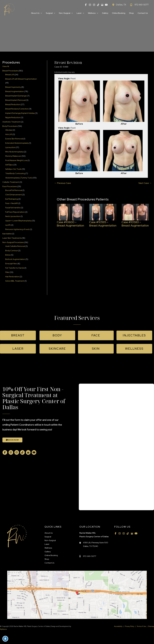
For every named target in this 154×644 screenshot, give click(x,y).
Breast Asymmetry (13, 87)
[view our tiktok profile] (98, 5)
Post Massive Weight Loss (16, 160)
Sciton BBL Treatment (15, 281)
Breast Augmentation (15, 91)
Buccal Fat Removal (14, 190)
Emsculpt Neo (11, 264)
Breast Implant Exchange (16, 96)
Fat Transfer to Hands (15, 268)
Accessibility (118, 626)
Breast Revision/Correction (17, 109)
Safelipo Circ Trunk (13, 169)
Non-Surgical (50, 540)
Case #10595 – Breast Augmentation (103, 224)
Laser (47, 544)
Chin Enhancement (14, 195)
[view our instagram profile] (90, 5)
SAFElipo (9, 165)
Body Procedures (10, 126)
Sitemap (151, 626)
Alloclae (9, 130)
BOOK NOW (12, 440)
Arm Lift (9, 134)
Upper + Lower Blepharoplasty (18, 221)
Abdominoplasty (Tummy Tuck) (19, 178)
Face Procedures (10, 186)
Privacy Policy (130, 626)
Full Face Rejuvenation (15, 212)
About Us (49, 533)
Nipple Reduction (13, 117)
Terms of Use (141, 626)
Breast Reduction (13, 104)
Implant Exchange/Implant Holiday (20, 113)
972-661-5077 (90, 556)
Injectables (7, 234)
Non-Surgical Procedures (13, 242)
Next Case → (145, 183)
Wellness (48, 548)
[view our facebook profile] (86, 5)
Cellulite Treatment (11, 182)
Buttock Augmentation (15, 259)
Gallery (48, 552)
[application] (41, 13)
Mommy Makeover (13, 156)
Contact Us (49, 563)
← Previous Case (63, 183)
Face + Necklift (12, 203)
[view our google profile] (102, 5)
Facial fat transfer (13, 208)
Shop (47, 559)
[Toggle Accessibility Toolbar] (5, 639)
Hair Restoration (12, 277)
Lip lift (8, 225)
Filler (7, 272)
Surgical (48, 537)
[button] (18, 335)
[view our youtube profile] (106, 5)
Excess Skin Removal (14, 139)
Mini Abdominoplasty (14, 152)
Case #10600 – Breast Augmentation (70, 224)
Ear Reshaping (11, 199)
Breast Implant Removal (15, 100)
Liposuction (10, 147)
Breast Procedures (10, 71)
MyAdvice (3, 629)
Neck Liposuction (13, 216)
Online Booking (51, 555)
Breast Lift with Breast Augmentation (21, 79)
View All (6, 66)
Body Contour (11, 251)
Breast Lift (10, 75)
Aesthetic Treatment (11, 122)
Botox (8, 255)
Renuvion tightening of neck (17, 229)
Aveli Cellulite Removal (15, 246)
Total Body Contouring (15, 173)
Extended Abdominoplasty (17, 143)
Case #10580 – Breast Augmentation (135, 224)
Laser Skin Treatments (12, 238)
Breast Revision (68, 62)
